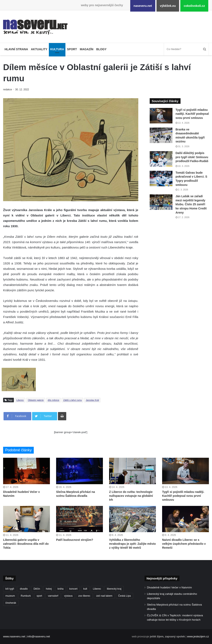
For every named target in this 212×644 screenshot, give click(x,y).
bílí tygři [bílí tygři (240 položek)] (10, 589)
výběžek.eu (168, 6)
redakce (8, 90)
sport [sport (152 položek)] (39, 596)
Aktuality (39, 49)
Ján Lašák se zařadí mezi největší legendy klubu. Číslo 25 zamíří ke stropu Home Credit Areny (191, 204)
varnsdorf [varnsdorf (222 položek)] (53, 596)
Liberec (20, 400)
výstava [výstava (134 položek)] (68, 596)
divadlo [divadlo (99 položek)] (24, 589)
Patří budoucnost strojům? (75, 540)
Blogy (101, 49)
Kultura (57, 49)
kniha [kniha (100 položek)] (61, 589)
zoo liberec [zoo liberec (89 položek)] (84, 596)
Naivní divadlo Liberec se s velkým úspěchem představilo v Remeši (184, 544)
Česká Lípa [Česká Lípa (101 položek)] (125, 596)
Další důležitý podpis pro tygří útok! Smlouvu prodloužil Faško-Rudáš (192, 157)
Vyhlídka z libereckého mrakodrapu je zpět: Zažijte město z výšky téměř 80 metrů (132, 544)
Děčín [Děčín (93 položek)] (37, 589)
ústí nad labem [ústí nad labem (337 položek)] (104, 596)
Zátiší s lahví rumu (72, 400)
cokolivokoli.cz (194, 6)
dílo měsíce (53, 400)
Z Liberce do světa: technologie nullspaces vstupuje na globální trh (131, 496)
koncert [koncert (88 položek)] (73, 589)
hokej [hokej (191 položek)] (49, 589)
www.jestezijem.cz (198, 636)
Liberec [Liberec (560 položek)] (97, 589)
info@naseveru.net (39, 636)
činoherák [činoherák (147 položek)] (11, 603)
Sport (72, 49)
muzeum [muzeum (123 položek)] (10, 596)
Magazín (86, 49)
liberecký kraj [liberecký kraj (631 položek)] (114, 589)
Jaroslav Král (92, 400)
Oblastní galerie (36, 400)
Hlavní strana (16, 49)
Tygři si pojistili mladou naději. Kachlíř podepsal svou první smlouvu (192, 114)
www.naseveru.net (14, 636)
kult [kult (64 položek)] (85, 589)
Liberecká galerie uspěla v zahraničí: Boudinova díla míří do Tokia (26, 544)
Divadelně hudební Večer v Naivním (169, 587)
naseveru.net (143, 6)
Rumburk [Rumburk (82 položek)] (26, 596)
